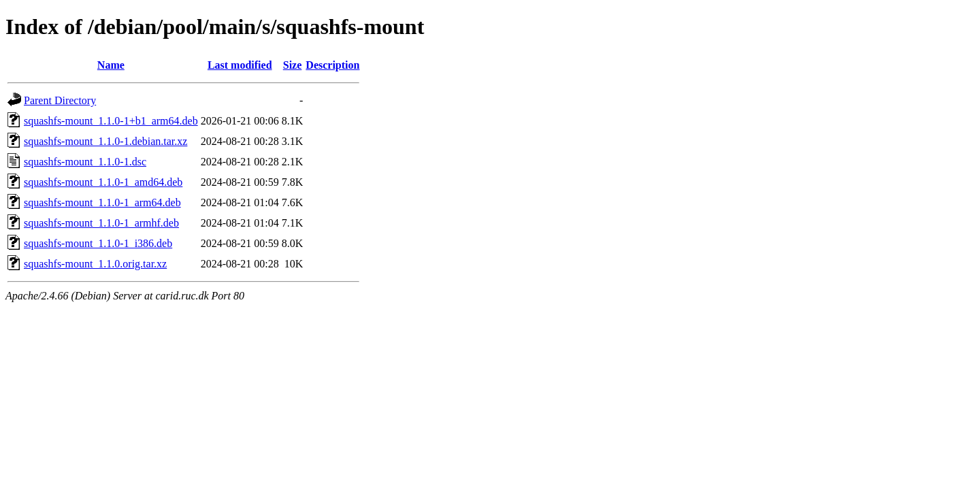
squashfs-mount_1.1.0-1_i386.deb (98, 243)
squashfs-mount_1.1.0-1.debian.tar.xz (105, 141)
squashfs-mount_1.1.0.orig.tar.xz (95, 264)
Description (332, 65)
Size (293, 65)
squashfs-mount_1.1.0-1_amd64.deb (103, 182)
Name (111, 65)
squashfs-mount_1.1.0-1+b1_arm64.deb (111, 121)
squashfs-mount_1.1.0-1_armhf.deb (101, 223)
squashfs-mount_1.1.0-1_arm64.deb (102, 202)
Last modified (240, 65)
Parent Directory (60, 100)
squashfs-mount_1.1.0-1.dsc (85, 162)
